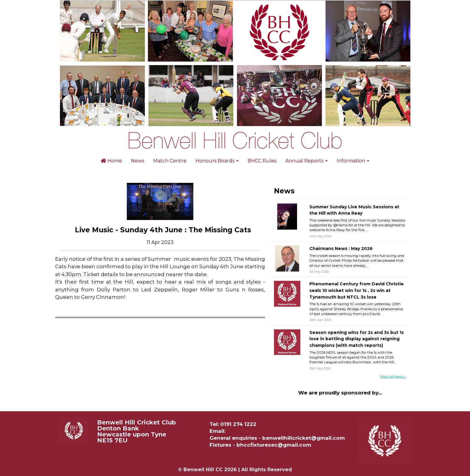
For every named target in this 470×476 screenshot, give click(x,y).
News (138, 161)
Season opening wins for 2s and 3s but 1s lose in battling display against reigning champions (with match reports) (357, 339)
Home (111, 161)
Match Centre (170, 161)
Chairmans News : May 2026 (341, 248)
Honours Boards (217, 161)
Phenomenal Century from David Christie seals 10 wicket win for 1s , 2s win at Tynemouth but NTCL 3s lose (357, 290)
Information (353, 161)
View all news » (393, 376)
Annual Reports (306, 161)
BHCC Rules (262, 161)
